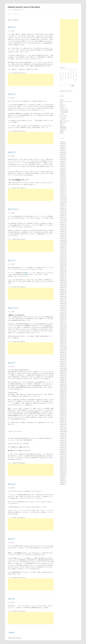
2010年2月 (62, 258)
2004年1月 (62, 384)
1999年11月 (62, 470)
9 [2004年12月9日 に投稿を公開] (71, 73)
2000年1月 (62, 467)
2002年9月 (62, 412)
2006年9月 (62, 330)
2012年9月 (62, 203)
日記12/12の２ (13, 209)
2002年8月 (62, 414)
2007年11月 (62, 305)
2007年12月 (62, 303)
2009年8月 (62, 268)
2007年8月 (62, 310)
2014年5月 (62, 168)
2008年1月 (62, 302)
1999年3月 (62, 484)
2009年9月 (62, 266)
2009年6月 (62, 272)
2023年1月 (62, 142)
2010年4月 (62, 254)
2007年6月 (62, 314)
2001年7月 (62, 437)
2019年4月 (62, 149)
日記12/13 (12, 152)
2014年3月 (62, 172)
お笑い (61, 107)
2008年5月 (62, 295)
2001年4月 (62, 442)
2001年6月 (62, 439)
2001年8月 (62, 435)
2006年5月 (62, 337)
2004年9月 (62, 372)
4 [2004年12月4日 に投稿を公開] (76, 71)
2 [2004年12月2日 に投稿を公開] (71, 71)
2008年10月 (62, 286)
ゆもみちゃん (63, 110)
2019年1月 (62, 151)
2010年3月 (62, 256)
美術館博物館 (63, 128)
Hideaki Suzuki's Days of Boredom (24, 7)
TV (60, 103)
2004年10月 (62, 370)
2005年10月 (62, 349)
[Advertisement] (31, 80)
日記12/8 (11, 599)
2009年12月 (62, 261)
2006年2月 (62, 342)
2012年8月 (62, 205)
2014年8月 (62, 163)
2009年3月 (62, 277)
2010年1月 (62, 259)
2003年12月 (62, 386)
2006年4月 (62, 338)
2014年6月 (62, 166)
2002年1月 (62, 426)
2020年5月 (62, 147)
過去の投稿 (11, 632)
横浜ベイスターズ (64, 121)
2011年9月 (62, 224)
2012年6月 (62, 208)
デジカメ (62, 117)
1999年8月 (62, 475)
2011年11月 (62, 221)
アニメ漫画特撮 (63, 112)
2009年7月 (62, 270)
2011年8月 (62, 226)
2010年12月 (62, 240)
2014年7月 (62, 165)
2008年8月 (62, 289)
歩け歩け (62, 129)
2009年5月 (62, 273)
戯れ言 (14, 73)
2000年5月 (62, 460)
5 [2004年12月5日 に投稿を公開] (60, 73)
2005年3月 (62, 361)
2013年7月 (62, 186)
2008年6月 (62, 293)
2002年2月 (62, 424)
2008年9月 (62, 288)
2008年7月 (62, 291)
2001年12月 (62, 428)
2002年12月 (62, 407)
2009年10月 (62, 265)
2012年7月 (62, 207)
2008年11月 (62, 284)
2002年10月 (62, 410)
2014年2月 (62, 173)
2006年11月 (62, 326)
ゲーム (61, 114)
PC (61, 100)
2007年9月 (62, 309)
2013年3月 (62, 193)
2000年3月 (62, 463)
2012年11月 (62, 200)
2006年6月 (62, 335)
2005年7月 (62, 354)
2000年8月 (62, 454)
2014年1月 (62, 175)
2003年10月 (62, 389)
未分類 (61, 131)
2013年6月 (62, 187)
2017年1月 (62, 154)
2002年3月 (62, 423)
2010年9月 (62, 245)
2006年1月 (62, 344)
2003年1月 (62, 405)
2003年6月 (62, 396)
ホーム (9, 14)
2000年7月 (62, 456)
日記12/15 (12, 27)
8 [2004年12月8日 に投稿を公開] (68, 73)
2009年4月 (62, 275)
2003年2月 (62, 403)
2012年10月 (62, 201)
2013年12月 (62, 177)
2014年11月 (62, 158)
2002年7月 (62, 416)
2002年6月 (62, 417)
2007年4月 (62, 317)
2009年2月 (62, 279)
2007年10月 (62, 307)
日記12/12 (12, 260)
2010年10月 (62, 244)
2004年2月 (62, 382)
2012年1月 (62, 217)
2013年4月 (62, 191)
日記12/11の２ (13, 308)
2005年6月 (62, 356)
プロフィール (16, 14)
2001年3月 (62, 444)
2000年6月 (62, 458)
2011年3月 (62, 235)
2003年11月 (62, 388)
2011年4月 (62, 233)
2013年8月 (62, 184)
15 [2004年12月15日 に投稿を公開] (68, 74)
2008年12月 (62, 282)
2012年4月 (62, 212)
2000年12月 (62, 449)
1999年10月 (62, 472)
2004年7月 (62, 375)
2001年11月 (62, 430)
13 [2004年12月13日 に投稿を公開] (63, 74)
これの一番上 (31, 165)
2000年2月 (62, 465)
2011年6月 (62, 230)
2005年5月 (62, 358)
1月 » (75, 80)
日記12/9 (11, 539)
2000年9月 (62, 453)
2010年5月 (62, 252)
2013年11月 (62, 179)
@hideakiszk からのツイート (66, 91)
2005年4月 (62, 359)
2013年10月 (62, 180)
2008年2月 (62, 300)
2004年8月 (62, 374)
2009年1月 (62, 280)
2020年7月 (62, 145)
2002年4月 (62, 421)
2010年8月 (62, 247)
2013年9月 (62, 182)
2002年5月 (62, 419)
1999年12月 (62, 468)
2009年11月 (62, 263)
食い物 (61, 126)
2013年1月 (62, 196)
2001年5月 (62, 440)
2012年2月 (62, 216)
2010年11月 (62, 242)
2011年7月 (62, 228)
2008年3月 (62, 298)
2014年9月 (62, 161)
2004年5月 (62, 379)
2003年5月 (62, 398)
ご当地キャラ (63, 108)
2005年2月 (62, 363)
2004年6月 (62, 377)
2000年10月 (62, 451)
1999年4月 (62, 482)
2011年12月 (62, 219)
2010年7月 (62, 249)
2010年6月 (62, 251)
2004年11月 (62, 368)
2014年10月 (62, 159)
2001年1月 (62, 447)
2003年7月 (62, 395)
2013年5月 (62, 189)
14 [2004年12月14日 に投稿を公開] (66, 74)
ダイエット (62, 115)
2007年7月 (62, 312)
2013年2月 (62, 194)
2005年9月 (62, 351)
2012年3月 (62, 214)
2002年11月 (62, 409)
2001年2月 (62, 446)
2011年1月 (62, 238)
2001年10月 (62, 431)
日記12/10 (12, 484)
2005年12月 (62, 345)
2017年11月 (62, 152)
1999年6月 (62, 479)
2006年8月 (62, 331)
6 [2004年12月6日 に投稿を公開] (63, 73)
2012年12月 (62, 198)
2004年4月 (62, 381)
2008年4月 (62, 296)
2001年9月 (62, 433)
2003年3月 (62, 402)
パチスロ (62, 119)
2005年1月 (62, 365)
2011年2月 (62, 237)
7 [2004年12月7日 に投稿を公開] (65, 73)
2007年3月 (62, 319)
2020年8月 (62, 144)
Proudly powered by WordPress (14, 638)
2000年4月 (62, 461)
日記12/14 (12, 94)
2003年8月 (62, 393)
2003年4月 (62, 400)
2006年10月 (62, 328)
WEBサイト (62, 105)
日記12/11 (12, 363)
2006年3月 (62, 340)
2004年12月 (62, 367)
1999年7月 (62, 477)
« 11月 (61, 80)
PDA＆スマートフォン (65, 101)
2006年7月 (62, 333)
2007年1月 (62, 323)
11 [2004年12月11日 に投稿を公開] (76, 73)
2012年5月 (62, 210)
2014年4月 (62, 170)
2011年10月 (62, 223)
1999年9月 (62, 474)
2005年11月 (62, 347)
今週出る (26, 273)
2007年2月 (62, 321)
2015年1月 (62, 156)
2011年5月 (62, 231)
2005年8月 (62, 352)
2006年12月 (62, 324)
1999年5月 (62, 481)
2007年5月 (62, 316)
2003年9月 (62, 391)
